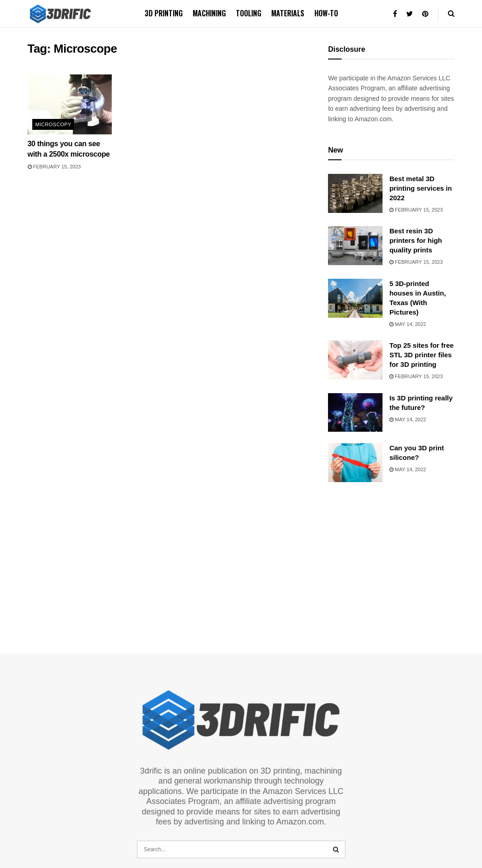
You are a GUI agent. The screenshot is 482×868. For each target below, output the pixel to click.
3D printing (164, 13)
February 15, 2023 (54, 167)
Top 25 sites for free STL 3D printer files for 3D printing (421, 355)
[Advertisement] (396, 557)
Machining (209, 13)
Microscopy (54, 124)
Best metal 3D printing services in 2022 (421, 188)
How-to (326, 13)
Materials (288, 13)
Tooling (248, 13)
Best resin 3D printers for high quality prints (416, 240)
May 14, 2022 (408, 324)
